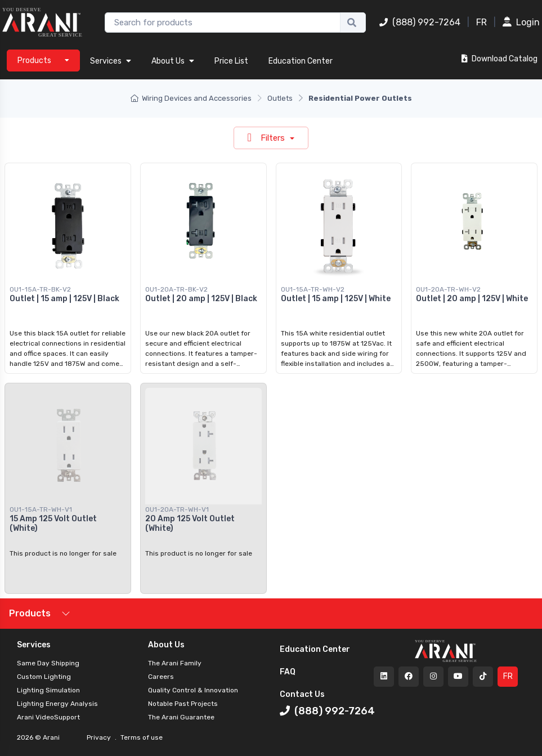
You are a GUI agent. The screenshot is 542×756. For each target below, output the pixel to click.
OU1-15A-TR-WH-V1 (41, 509)
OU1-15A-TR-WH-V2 (313, 289)
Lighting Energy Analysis (57, 704)
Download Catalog (500, 59)
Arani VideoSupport (48, 717)
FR (481, 22)
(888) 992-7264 (420, 22)
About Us (173, 61)
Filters (267, 137)
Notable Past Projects (183, 704)
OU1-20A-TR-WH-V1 (177, 509)
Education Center (301, 61)
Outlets (280, 98)
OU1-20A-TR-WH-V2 (448, 289)
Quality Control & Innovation (193, 690)
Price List (231, 61)
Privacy (100, 737)
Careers (161, 677)
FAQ (288, 672)
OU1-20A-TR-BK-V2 (176, 289)
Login (521, 22)
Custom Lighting (44, 677)
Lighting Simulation (48, 690)
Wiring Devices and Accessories (191, 98)
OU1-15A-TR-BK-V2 (40, 289)
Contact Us (302, 694)
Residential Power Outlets (360, 98)
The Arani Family (175, 663)
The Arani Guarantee (181, 717)
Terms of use (141, 737)
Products (30, 613)
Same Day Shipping (48, 663)
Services (111, 61)
